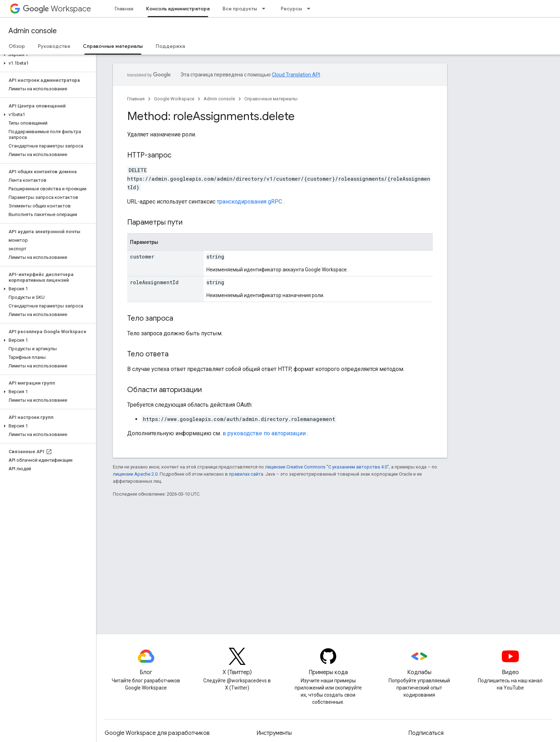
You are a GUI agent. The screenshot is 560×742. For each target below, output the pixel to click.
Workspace (57, 9)
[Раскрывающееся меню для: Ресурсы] (311, 9)
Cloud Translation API (296, 75)
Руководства (54, 46)
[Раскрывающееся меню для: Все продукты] (266, 9)
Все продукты (240, 9)
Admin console (33, 31)
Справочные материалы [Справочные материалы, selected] (113, 46)
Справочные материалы (271, 99)
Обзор (17, 46)
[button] (47, 55)
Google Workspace (174, 99)
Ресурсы (291, 9)
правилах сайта (246, 474)
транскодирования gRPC (249, 202)
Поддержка (170, 46)
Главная (124, 9)
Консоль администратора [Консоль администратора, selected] (178, 9)
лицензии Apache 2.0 (135, 474)
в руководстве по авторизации (264, 433)
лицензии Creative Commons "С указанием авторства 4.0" (327, 467)
